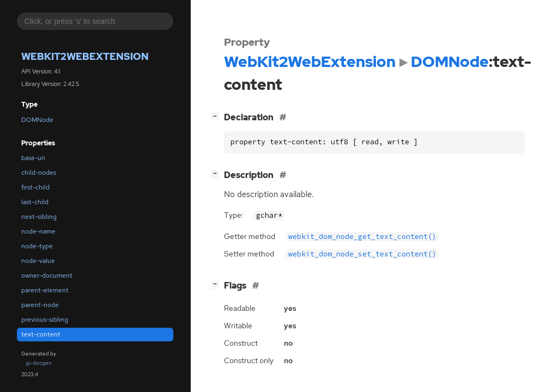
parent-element (45, 290)
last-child (35, 202)
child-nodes (39, 173)
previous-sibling (45, 320)
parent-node (40, 305)
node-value (38, 261)
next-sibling (39, 217)
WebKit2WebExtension (85, 56)
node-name (38, 231)
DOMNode (37, 120)
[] (217, 116)
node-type (37, 246)
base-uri (33, 158)
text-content (41, 334)
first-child (35, 187)
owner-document (47, 275)
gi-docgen (39, 363)
